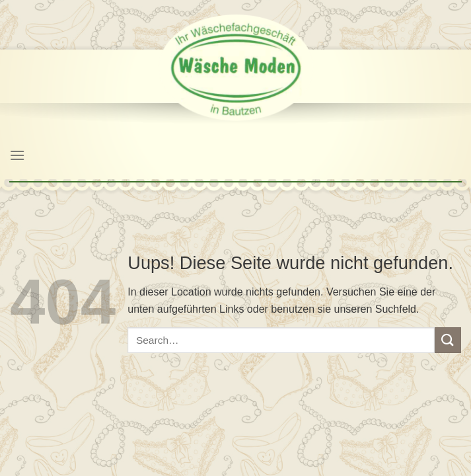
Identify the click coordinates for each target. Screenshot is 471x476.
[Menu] (17, 155)
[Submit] (448, 340)
